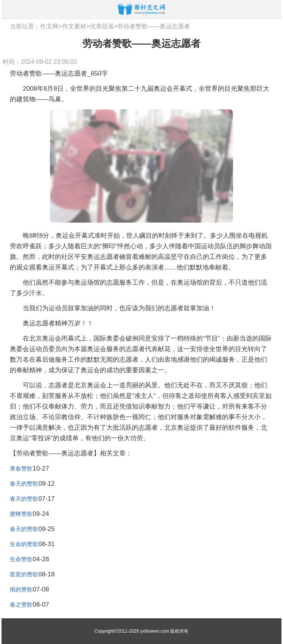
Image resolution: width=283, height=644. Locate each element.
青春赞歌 (21, 468)
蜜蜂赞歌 (21, 514)
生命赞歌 (21, 559)
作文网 (49, 26)
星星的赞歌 (24, 574)
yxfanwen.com (155, 631)
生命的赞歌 (24, 544)
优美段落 (102, 26)
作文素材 (74, 26)
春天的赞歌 (24, 484)
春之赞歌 (21, 605)
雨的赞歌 (21, 589)
